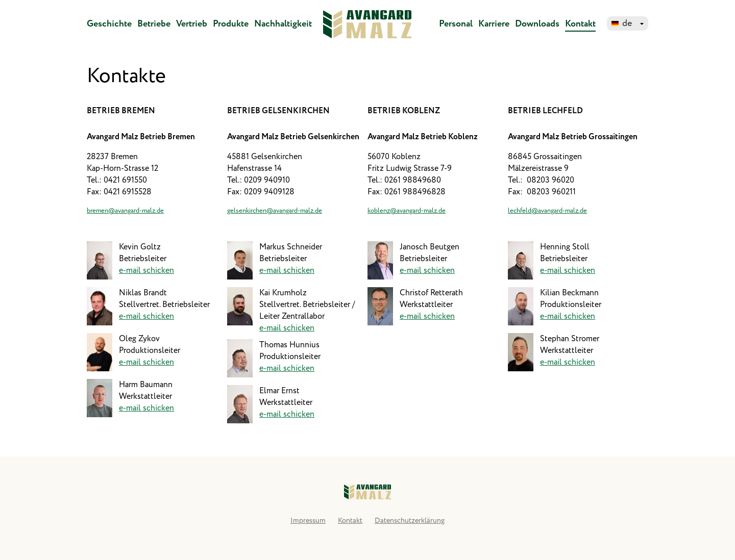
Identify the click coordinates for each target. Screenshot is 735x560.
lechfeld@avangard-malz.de (547, 211)
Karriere (494, 24)
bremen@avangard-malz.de (125, 211)
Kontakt (580, 24)
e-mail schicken (146, 271)
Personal (456, 24)
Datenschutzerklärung (410, 521)
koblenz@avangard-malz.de (407, 211)
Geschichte (109, 24)
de (627, 23)
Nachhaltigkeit (283, 24)
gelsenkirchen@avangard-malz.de (275, 211)
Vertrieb (192, 24)
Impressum (308, 521)
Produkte (231, 24)
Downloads (537, 24)
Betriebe (154, 24)
